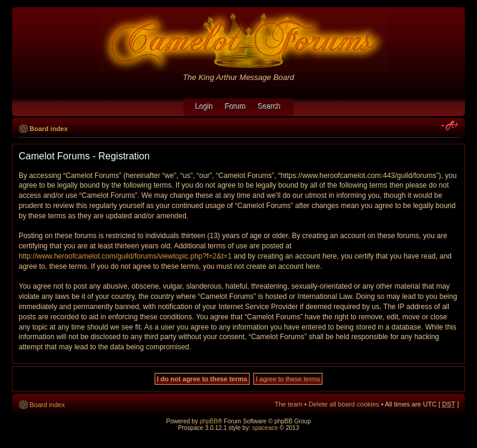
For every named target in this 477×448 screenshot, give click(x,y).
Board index (49, 129)
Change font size (450, 126)
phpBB (209, 421)
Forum (236, 107)
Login (204, 107)
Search (270, 107)
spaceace (265, 428)
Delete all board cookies (344, 404)
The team (289, 404)
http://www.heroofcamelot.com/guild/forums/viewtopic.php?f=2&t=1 (125, 256)
